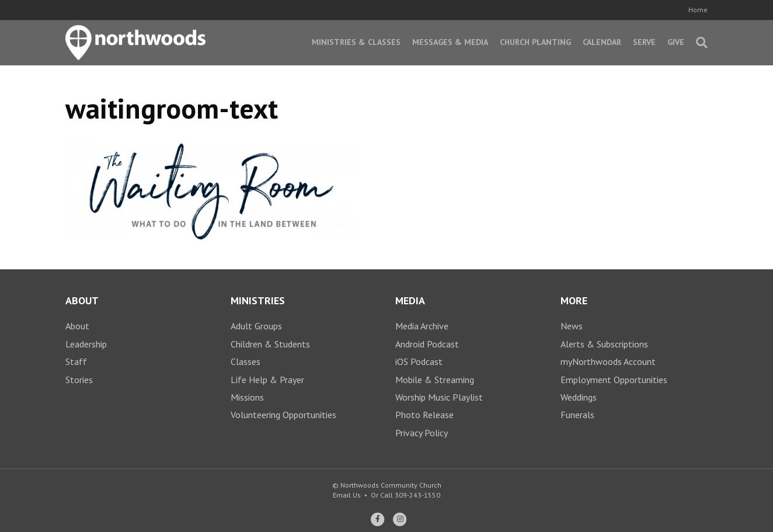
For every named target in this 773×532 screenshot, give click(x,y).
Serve (644, 42)
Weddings (579, 397)
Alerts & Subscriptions (604, 344)
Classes (246, 361)
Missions (247, 397)
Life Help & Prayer (267, 380)
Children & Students (270, 344)
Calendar (602, 42)
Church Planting (535, 42)
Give (676, 42)
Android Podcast (427, 344)
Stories (79, 380)
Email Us (347, 495)
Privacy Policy (422, 433)
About (77, 326)
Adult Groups (256, 326)
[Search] (699, 43)
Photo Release (424, 415)
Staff (76, 361)
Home (698, 10)
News (572, 326)
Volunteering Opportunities (283, 415)
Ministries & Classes (356, 42)
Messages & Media (450, 42)
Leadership (86, 344)
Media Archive (422, 326)
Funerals (577, 415)
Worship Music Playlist (439, 397)
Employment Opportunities (614, 380)
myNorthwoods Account (608, 361)
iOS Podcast (419, 361)
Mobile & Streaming (435, 380)
